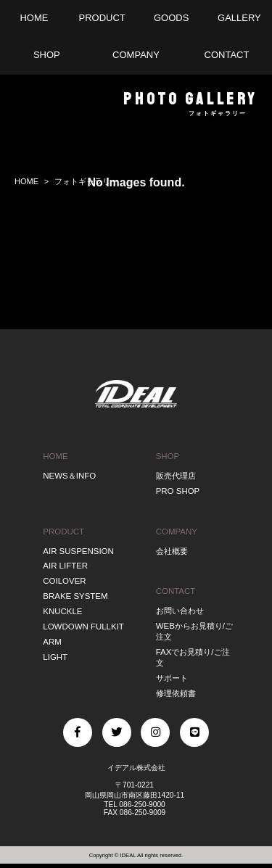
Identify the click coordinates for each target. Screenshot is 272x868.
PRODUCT (63, 532)
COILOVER (64, 581)
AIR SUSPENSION (78, 551)
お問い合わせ (180, 611)
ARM (52, 642)
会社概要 (172, 551)
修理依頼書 (176, 693)
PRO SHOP (178, 491)
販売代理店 (176, 476)
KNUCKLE (62, 611)
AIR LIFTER (65, 566)
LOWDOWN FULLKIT (83, 627)
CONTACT (176, 591)
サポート (172, 678)
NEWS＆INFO (69, 476)
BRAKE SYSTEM (75, 596)
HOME (55, 456)
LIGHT (55, 657)
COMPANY (177, 532)
